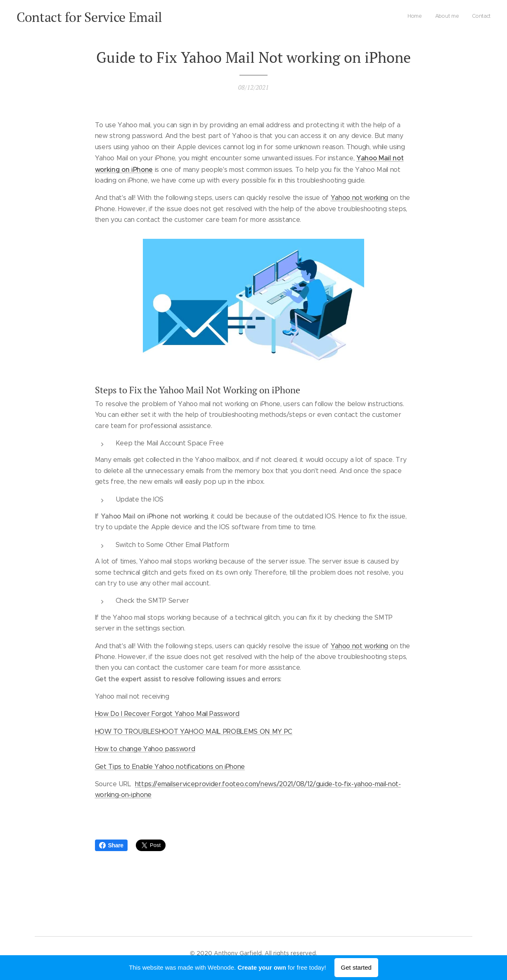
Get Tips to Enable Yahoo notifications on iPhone (170, 767)
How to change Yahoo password (145, 749)
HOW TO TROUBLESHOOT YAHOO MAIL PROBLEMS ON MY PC (194, 731)
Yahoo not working (360, 198)
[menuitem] (466, 17)
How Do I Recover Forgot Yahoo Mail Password (167, 714)
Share (111, 845)
